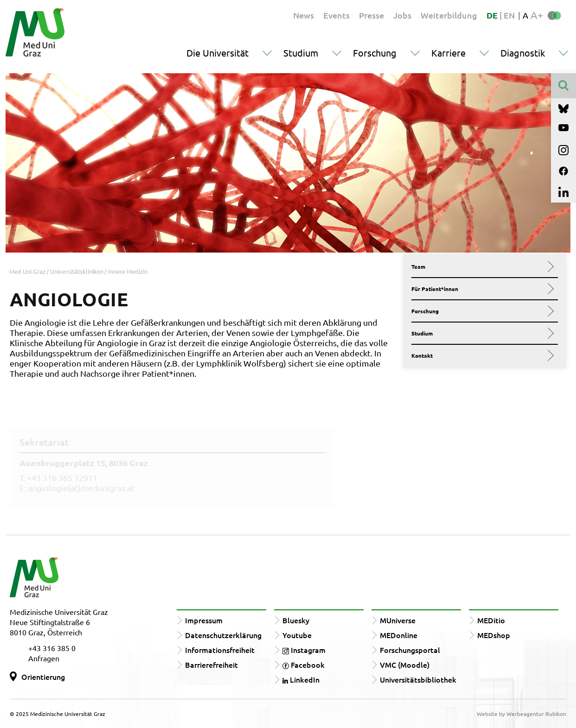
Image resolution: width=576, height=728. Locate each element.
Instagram (304, 650)
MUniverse (398, 620)
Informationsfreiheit (220, 650)
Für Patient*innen (481, 289)
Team (481, 266)
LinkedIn (301, 679)
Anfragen (44, 658)
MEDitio (491, 620)
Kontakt (481, 355)
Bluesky (296, 620)
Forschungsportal (410, 650)
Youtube (297, 635)
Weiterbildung (449, 15)
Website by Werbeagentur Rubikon (522, 714)
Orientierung (43, 677)
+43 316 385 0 (52, 648)
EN (509, 15)
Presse (371, 15)
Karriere (448, 53)
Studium (301, 53)
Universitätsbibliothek (418, 679)
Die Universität (218, 53)
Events (336, 15)
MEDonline (399, 635)
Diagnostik (523, 53)
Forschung (375, 53)
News (304, 15)
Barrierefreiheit (211, 665)
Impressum (204, 620)
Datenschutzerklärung (223, 635)
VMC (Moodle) (405, 665)
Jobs (402, 15)
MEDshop (494, 635)
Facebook (304, 665)
